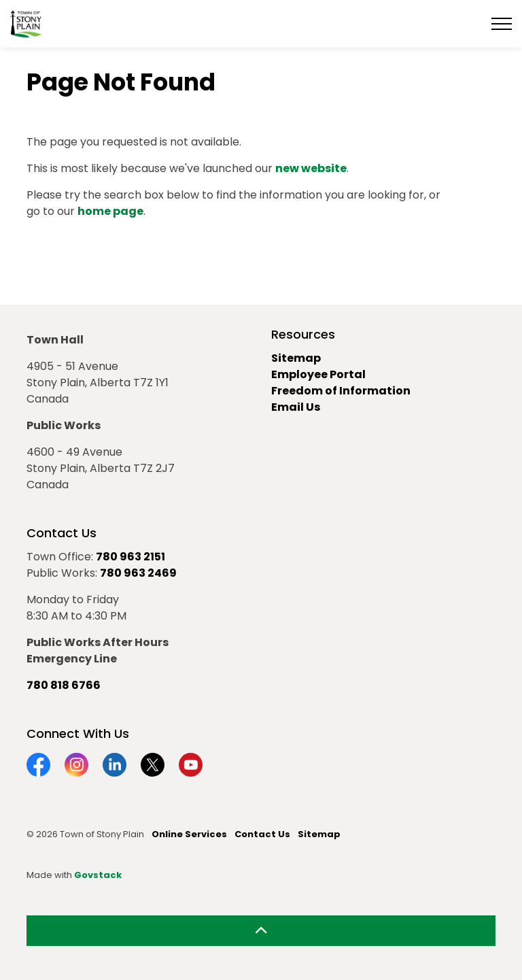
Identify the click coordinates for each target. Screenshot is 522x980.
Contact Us (262, 834)
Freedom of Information (341, 391)
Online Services (189, 834)
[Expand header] (502, 24)
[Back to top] (261, 931)
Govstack (98, 875)
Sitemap (296, 358)
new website (311, 168)
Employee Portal (318, 374)
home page (110, 211)
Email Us (296, 407)
